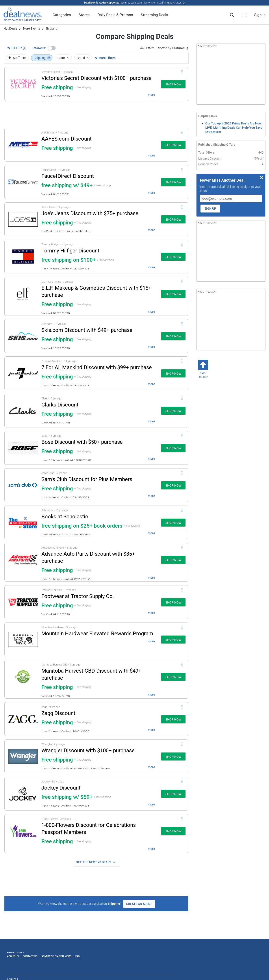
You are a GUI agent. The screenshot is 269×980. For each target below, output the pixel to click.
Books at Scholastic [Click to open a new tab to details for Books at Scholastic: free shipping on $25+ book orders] (65, 517)
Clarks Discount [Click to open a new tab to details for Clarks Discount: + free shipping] (60, 405)
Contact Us (30, 956)
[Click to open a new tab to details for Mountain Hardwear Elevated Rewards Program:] (23, 639)
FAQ (78, 956)
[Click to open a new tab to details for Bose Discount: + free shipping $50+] (23, 448)
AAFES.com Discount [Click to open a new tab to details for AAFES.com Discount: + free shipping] (67, 139)
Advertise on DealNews (56, 956)
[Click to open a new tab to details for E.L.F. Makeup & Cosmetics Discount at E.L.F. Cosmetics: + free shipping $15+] (23, 296)
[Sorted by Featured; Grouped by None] (173, 48)
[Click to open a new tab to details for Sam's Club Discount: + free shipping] (23, 485)
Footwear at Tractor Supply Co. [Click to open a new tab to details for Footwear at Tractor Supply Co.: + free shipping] (78, 596)
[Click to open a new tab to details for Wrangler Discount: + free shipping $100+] (23, 756)
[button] (52, 48)
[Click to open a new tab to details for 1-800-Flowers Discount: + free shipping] (23, 833)
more (151, 95)
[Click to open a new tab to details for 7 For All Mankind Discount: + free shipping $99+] (23, 373)
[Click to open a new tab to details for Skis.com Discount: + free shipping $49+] (23, 336)
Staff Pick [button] (17, 58)
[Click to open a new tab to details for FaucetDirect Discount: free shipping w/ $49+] (23, 182)
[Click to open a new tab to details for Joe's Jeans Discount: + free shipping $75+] (23, 219)
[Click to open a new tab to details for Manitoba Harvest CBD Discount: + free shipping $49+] (23, 679)
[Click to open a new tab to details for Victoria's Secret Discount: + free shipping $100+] (23, 84)
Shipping (42, 58)
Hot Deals (10, 28)
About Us (13, 956)
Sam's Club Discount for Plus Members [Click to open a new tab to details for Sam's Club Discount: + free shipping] (87, 479)
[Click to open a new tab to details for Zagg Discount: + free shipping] (23, 719)
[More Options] (182, 72)
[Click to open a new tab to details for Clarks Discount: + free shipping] (23, 411)
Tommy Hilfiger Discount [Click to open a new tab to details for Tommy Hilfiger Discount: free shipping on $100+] (70, 251)
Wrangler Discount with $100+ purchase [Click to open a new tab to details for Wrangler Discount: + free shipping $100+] (88, 751)
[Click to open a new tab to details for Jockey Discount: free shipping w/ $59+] (23, 794)
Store (64, 58)
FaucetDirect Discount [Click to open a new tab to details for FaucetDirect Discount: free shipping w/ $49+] (68, 176)
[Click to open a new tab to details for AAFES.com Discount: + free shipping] (23, 145)
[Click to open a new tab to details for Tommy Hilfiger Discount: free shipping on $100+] (23, 257)
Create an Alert (139, 904)
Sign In (260, 15)
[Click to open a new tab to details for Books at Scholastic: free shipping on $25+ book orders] (23, 522)
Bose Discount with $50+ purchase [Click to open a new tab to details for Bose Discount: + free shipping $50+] (82, 442)
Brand (83, 58)
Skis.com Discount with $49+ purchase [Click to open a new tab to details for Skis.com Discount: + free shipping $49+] (87, 330)
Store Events (31, 28)
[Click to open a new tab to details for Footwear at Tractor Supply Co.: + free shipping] (23, 602)
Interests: (39, 48)
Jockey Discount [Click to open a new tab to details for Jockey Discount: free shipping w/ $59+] (61, 788)
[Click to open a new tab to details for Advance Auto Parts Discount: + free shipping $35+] (23, 562)
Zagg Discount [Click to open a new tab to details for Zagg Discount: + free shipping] (58, 713)
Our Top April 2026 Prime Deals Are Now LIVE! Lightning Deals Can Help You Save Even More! (234, 127)
